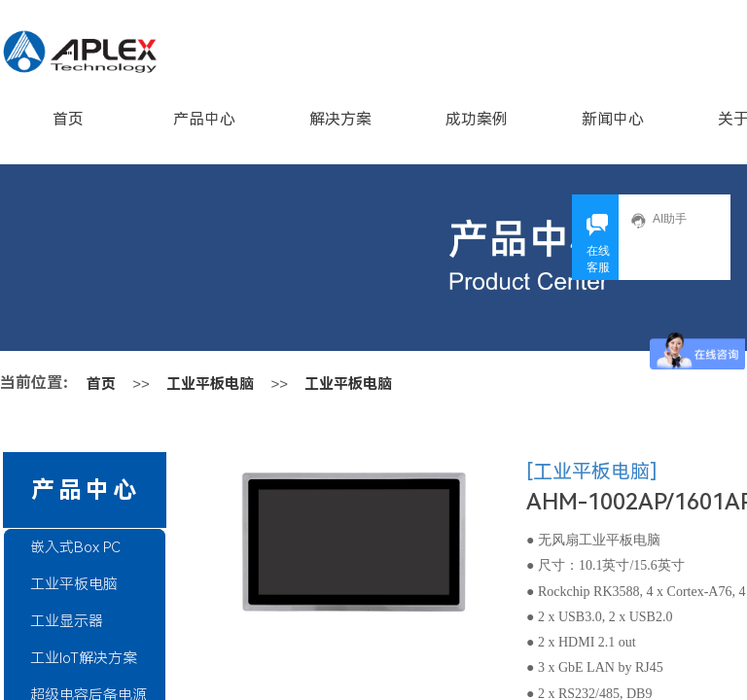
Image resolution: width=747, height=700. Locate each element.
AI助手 (659, 220)
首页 (68, 119)
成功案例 (477, 119)
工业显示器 (67, 621)
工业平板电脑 (210, 384)
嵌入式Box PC (75, 547)
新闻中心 (613, 119)
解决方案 (340, 119)
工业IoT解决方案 (84, 658)
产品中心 (204, 119)
